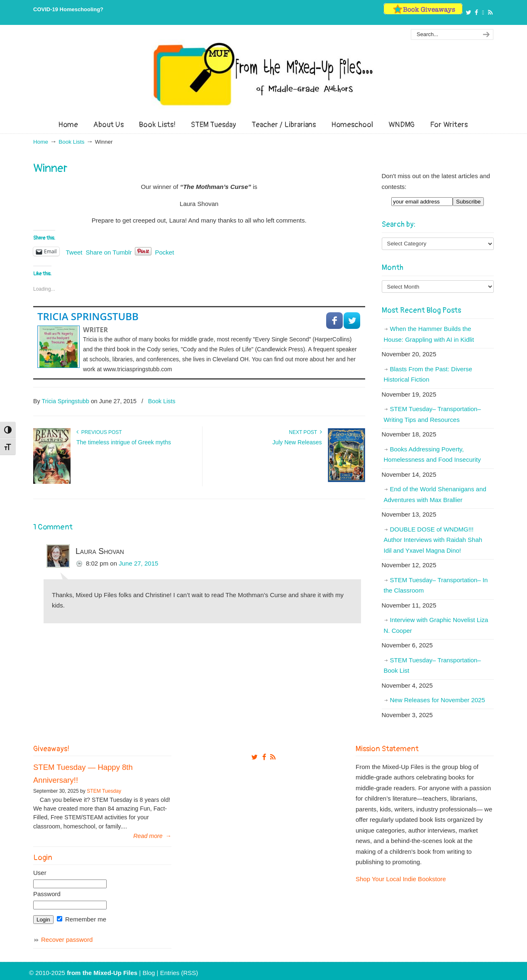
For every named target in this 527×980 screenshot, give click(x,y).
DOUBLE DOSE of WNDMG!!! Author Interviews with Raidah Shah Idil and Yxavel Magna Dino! (433, 540)
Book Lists (71, 142)
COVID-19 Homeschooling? (68, 9)
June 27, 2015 (138, 563)
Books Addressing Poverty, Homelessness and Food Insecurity (432, 454)
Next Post (305, 432)
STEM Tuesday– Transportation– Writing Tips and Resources (432, 414)
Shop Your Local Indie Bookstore (401, 879)
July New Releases (297, 442)
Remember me (82, 919)
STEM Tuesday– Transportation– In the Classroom (436, 585)
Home (41, 142)
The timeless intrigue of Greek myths (124, 442)
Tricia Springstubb (88, 316)
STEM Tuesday (104, 791)
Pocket (164, 252)
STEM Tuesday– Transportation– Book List (432, 665)
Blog (149, 973)
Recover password (67, 940)
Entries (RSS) (179, 973)
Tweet (74, 252)
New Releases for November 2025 (438, 700)
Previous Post (99, 432)
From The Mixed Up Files (263, 74)
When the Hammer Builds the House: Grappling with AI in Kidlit (429, 334)
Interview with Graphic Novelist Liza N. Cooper (436, 625)
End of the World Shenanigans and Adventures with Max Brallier (435, 494)
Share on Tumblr (109, 252)
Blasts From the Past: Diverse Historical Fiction (428, 374)
